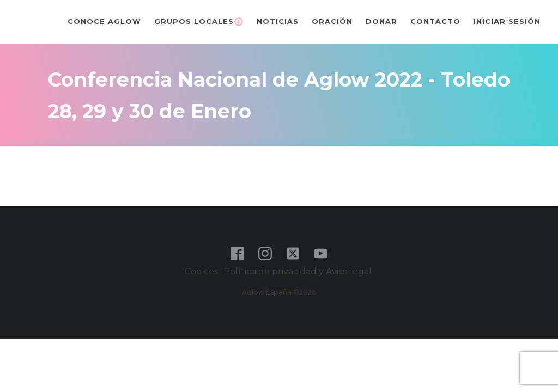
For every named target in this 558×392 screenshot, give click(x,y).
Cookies (201, 271)
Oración (332, 22)
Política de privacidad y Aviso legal (299, 271)
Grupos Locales (199, 22)
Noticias (278, 22)
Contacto (435, 22)
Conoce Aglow (104, 22)
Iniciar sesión (507, 22)
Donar (381, 22)
